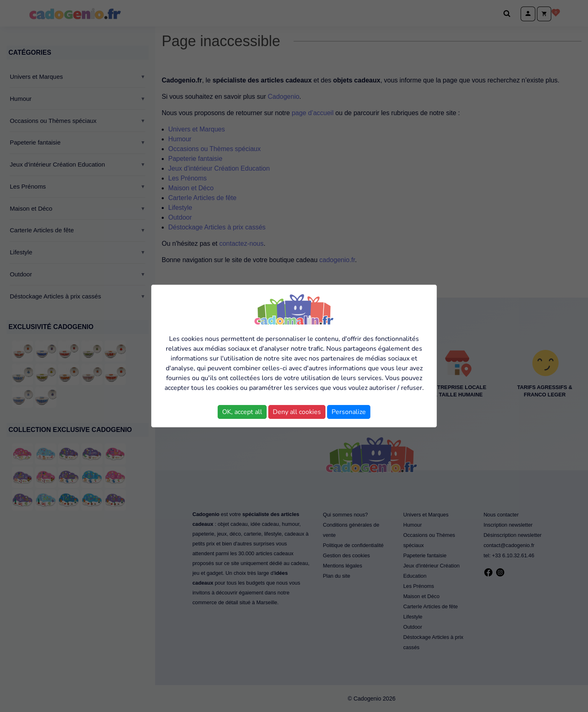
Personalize (349, 412)
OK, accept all (242, 412)
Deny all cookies (297, 412)
